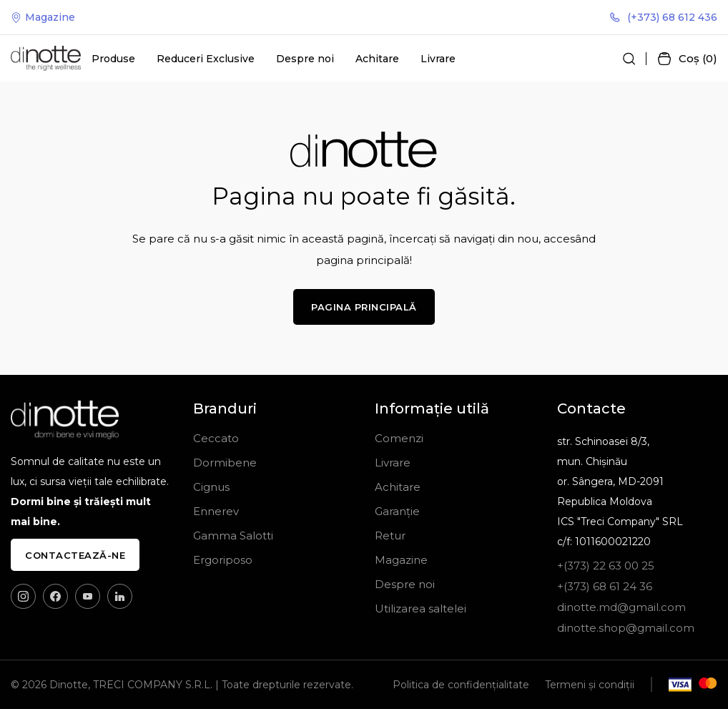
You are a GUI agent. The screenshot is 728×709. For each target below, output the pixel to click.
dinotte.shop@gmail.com (626, 628)
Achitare (377, 59)
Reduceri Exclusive (206, 59)
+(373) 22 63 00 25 (606, 566)
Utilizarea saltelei (420, 608)
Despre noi (305, 59)
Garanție (397, 511)
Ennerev (216, 511)
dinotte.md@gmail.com (621, 607)
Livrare (438, 59)
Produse (113, 59)
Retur (390, 536)
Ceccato (216, 438)
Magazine (43, 17)
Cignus (211, 487)
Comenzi (399, 438)
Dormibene (225, 463)
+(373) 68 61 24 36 (605, 586)
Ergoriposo (223, 560)
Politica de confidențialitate (461, 685)
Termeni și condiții (590, 685)
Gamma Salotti (233, 536)
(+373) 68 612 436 (664, 17)
